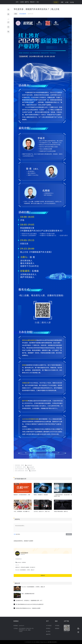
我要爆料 (57, 628)
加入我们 (48, 631)
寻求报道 (57, 626)
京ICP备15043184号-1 (52, 642)
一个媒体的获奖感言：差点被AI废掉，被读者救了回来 (63, 495)
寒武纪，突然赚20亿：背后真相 (41, 495)
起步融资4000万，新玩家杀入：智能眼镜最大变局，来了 (29, 600)
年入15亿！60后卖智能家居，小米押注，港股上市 (33, 587)
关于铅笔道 (49, 626)
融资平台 (27, 2)
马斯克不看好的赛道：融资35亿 (61, 511)
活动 (38, 2)
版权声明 (48, 634)
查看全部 (43, 575)
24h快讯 (22, 2)
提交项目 (56, 2)
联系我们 (48, 628)
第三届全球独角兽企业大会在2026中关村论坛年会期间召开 (30, 604)
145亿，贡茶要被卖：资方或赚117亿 (22, 511)
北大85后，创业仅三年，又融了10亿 (42, 511)
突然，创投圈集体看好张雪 (28, 594)
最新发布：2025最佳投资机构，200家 (22, 495)
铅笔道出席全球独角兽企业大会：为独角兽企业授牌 (28, 608)
